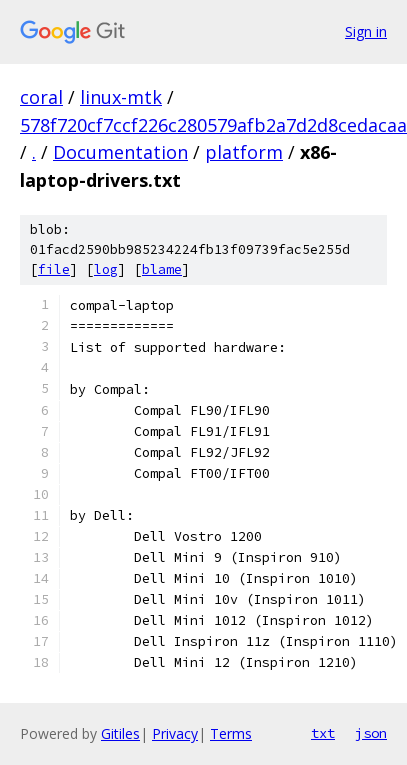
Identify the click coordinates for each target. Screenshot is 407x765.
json (371, 733)
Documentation (120, 152)
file (54, 269)
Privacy (175, 733)
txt (323, 733)
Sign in (366, 31)
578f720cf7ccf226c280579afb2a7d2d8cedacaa (213, 125)
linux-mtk (121, 97)
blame (162, 269)
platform (244, 152)
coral (41, 97)
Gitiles (120, 733)
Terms (231, 733)
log (106, 269)
